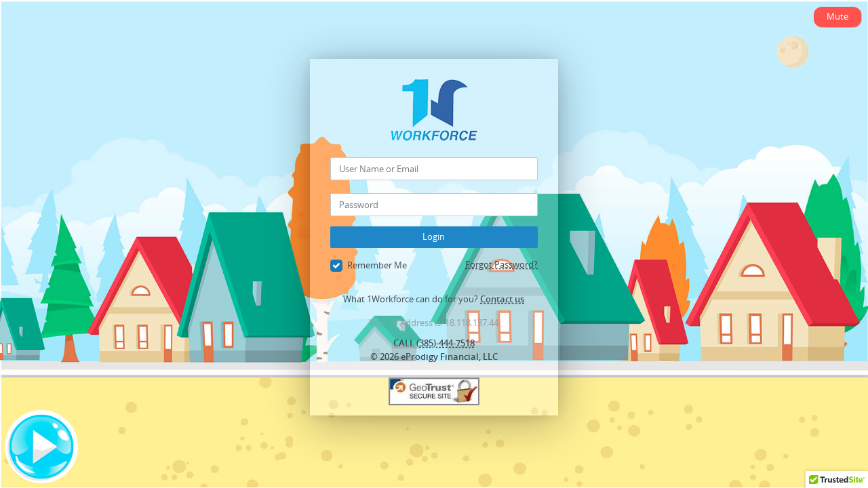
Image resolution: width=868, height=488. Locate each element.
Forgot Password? (501, 264)
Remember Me (369, 266)
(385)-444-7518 (446, 343)
